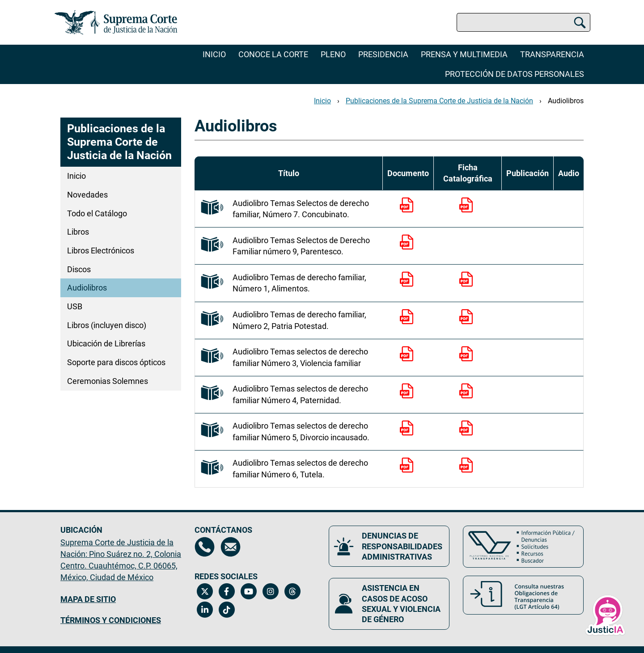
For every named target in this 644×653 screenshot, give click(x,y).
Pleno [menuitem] (333, 54)
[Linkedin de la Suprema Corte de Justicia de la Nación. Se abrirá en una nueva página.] (205, 610)
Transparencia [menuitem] (552, 54)
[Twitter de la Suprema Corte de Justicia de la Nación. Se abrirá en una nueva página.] (205, 591)
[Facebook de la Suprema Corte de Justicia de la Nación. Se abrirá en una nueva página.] (227, 591)
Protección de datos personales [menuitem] (515, 74)
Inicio (214, 54)
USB (75, 306)
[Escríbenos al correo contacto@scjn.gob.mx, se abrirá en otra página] (231, 547)
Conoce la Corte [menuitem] (273, 54)
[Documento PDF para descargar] (409, 217)
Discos (79, 269)
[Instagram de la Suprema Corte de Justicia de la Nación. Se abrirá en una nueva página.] (270, 591)
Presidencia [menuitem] (383, 54)
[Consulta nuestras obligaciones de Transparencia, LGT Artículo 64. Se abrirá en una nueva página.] (523, 595)
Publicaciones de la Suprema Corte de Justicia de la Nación (439, 101)
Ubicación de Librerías (106, 343)
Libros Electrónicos (101, 251)
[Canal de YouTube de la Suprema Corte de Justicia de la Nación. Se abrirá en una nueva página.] (248, 591)
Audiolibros (566, 101)
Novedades (87, 195)
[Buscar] (580, 22)
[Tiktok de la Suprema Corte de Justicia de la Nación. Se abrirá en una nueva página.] (227, 610)
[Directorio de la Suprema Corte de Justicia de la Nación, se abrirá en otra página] (205, 547)
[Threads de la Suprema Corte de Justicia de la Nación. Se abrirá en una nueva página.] (292, 591)
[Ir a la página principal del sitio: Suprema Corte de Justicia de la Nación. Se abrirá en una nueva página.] (116, 22)
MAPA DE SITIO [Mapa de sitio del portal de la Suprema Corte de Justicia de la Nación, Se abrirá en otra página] (88, 599)
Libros (78, 232)
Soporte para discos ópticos (116, 362)
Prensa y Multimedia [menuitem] (464, 54)
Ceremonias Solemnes (108, 381)
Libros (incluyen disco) (107, 325)
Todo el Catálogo (97, 213)
